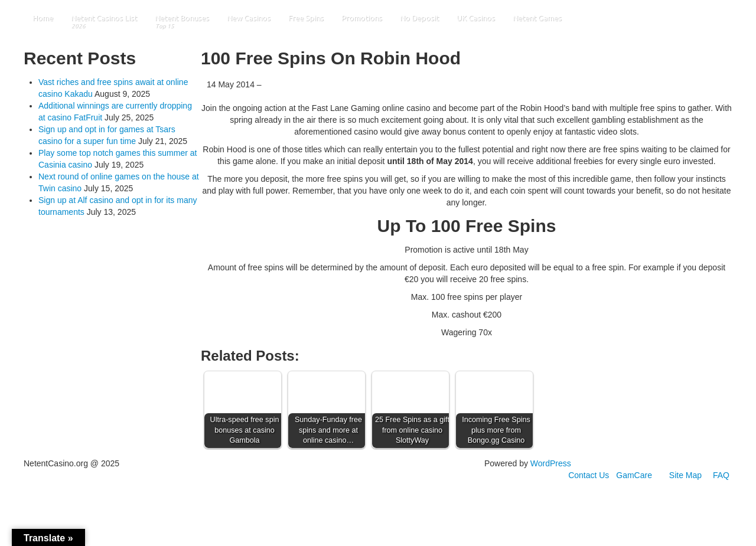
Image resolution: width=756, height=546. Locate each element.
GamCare (634, 475)
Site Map (685, 475)
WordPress (551, 463)
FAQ (721, 475)
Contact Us (589, 475)
